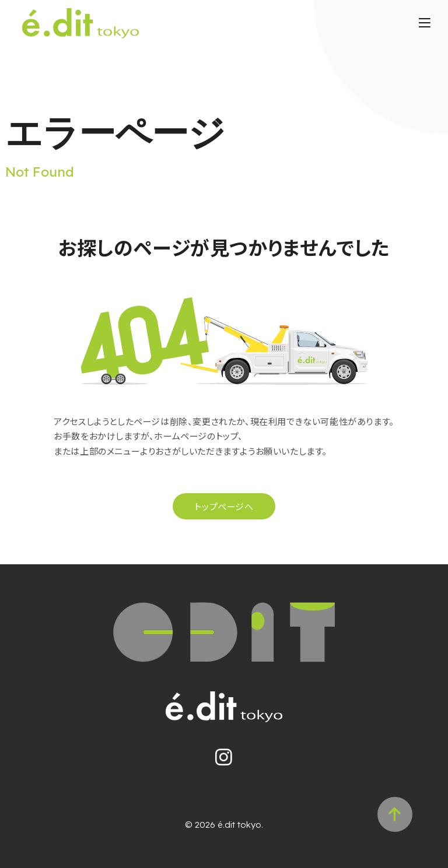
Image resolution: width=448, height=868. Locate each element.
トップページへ (224, 506)
